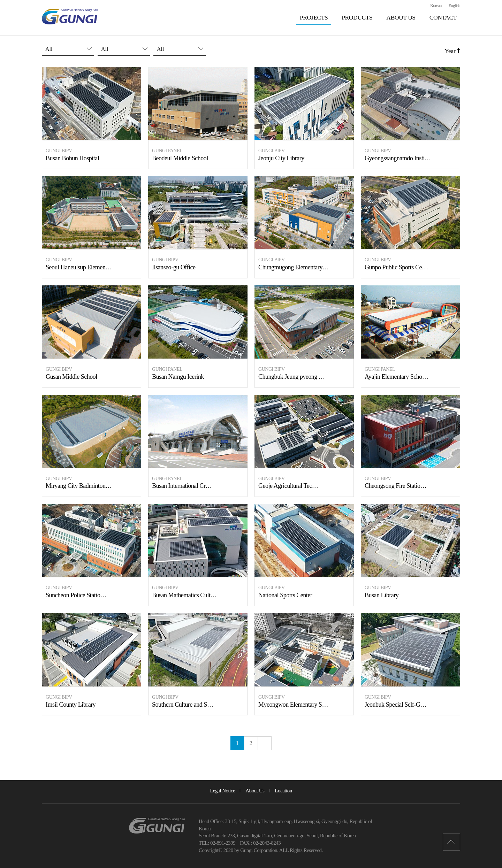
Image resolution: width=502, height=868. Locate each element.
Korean (436, 6)
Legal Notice (222, 791)
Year (452, 51)
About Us (255, 791)
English (454, 6)
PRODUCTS (357, 17)
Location (283, 791)
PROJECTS (314, 17)
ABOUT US (401, 17)
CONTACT (443, 17)
